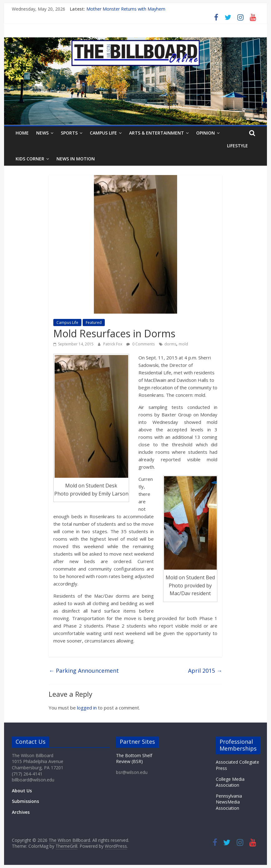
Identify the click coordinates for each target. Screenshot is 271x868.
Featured (94, 323)
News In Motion (76, 159)
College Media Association (230, 782)
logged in (87, 708)
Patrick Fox (113, 344)
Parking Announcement (84, 671)
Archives (21, 812)
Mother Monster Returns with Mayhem (126, 9)
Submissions (25, 801)
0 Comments (140, 344)
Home (22, 133)
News (42, 133)
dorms (170, 344)
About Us (22, 791)
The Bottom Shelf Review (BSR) (134, 759)
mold (183, 344)
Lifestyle (237, 146)
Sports (69, 133)
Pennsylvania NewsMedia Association (229, 802)
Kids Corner (30, 159)
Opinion (206, 133)
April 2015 (205, 671)
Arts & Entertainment (157, 133)
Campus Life (103, 133)
